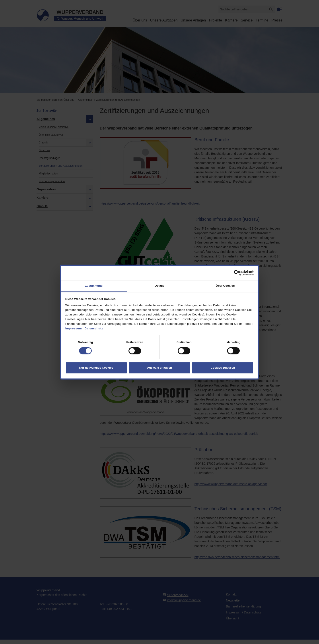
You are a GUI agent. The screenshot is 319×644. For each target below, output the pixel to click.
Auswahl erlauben (159, 368)
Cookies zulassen (223, 368)
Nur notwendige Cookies (96, 368)
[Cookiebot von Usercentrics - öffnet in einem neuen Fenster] (234, 273)
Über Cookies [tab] (225, 286)
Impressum (74, 328)
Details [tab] (159, 286)
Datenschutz (94, 328)
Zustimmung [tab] (94, 286)
